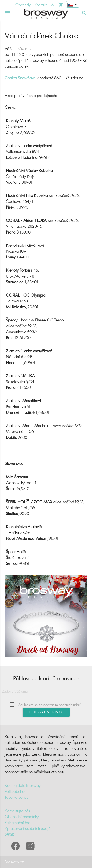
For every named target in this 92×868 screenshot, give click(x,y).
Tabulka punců (17, 797)
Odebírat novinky (46, 712)
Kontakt (40, 5)
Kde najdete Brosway (23, 785)
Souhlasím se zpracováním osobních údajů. (50, 705)
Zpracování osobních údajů (27, 828)
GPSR (9, 834)
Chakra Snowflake (20, 78)
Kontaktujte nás (17, 811)
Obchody (23, 5)
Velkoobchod (16, 791)
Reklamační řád (18, 823)
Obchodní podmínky (22, 817)
